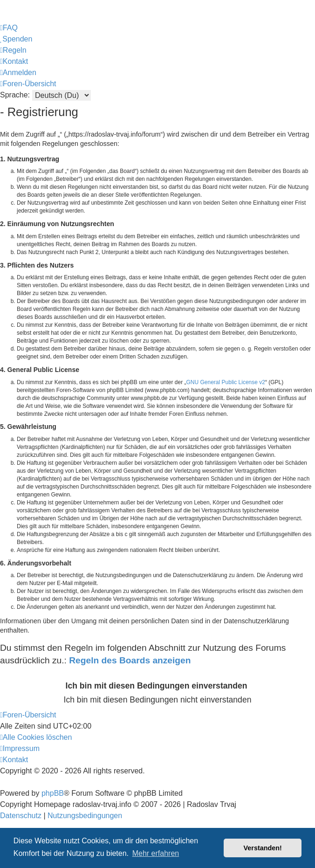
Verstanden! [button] (263, 848)
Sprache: (15, 95)
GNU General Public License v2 (226, 382)
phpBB (53, 793)
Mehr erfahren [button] (156, 853)
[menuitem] (9, 28)
